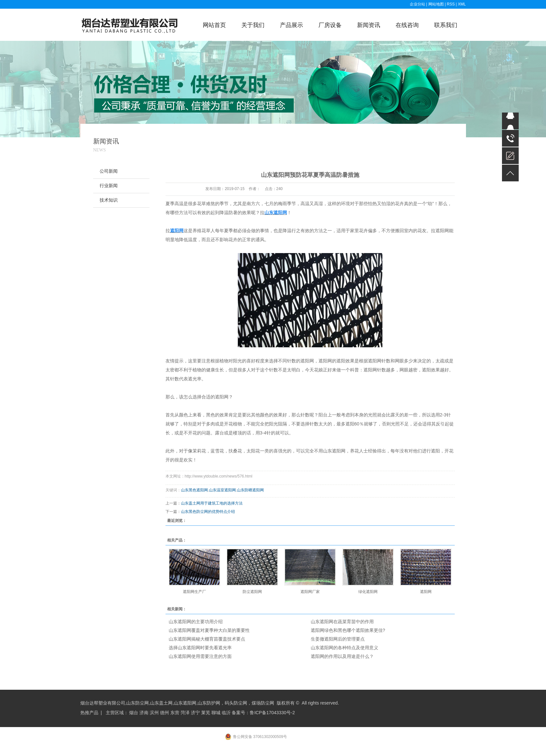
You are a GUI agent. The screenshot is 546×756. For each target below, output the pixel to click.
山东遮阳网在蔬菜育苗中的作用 (342, 622)
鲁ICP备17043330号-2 (272, 713)
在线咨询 (407, 25)
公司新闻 (109, 171)
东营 (175, 713)
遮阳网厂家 (310, 592)
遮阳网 (426, 592)
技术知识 (109, 200)
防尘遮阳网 (252, 592)
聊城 (216, 713)
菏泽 (185, 713)
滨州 (154, 713)
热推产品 (89, 713)
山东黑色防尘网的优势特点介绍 (208, 512)
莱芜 (206, 713)
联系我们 (446, 25)
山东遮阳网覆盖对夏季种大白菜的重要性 (209, 630)
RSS (451, 4)
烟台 (134, 713)
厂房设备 (330, 25)
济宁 (195, 713)
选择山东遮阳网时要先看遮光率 (200, 648)
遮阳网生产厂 (194, 592)
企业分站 (417, 4)
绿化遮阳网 (368, 592)
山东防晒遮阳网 (250, 490)
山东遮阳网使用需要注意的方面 (200, 656)
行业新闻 (109, 186)
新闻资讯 (369, 25)
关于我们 (253, 25)
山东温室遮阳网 (222, 490)
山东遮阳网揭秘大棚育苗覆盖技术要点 (207, 639)
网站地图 (437, 4)
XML (462, 4)
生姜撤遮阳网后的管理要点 (338, 639)
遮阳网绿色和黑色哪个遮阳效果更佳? (348, 630)
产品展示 (291, 25)
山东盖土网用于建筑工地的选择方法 (212, 503)
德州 (165, 713)
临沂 (226, 713)
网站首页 (214, 25)
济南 (144, 713)
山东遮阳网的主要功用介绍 (196, 622)
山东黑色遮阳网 (194, 490)
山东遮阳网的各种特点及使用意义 (345, 648)
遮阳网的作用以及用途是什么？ (342, 656)
